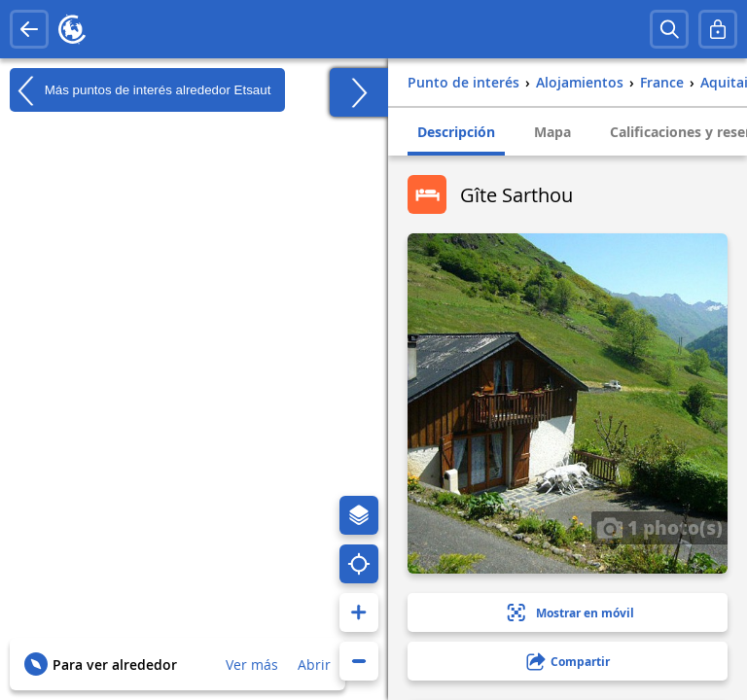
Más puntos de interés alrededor (140, 90)
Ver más (252, 665)
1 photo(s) (659, 527)
